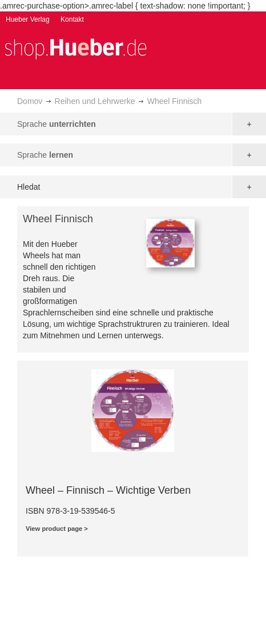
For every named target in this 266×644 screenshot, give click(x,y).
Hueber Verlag (28, 19)
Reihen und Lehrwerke (95, 101)
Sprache (57, 124)
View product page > (57, 529)
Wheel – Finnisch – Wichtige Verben (108, 490)
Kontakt (72, 19)
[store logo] (75, 48)
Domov (30, 101)
